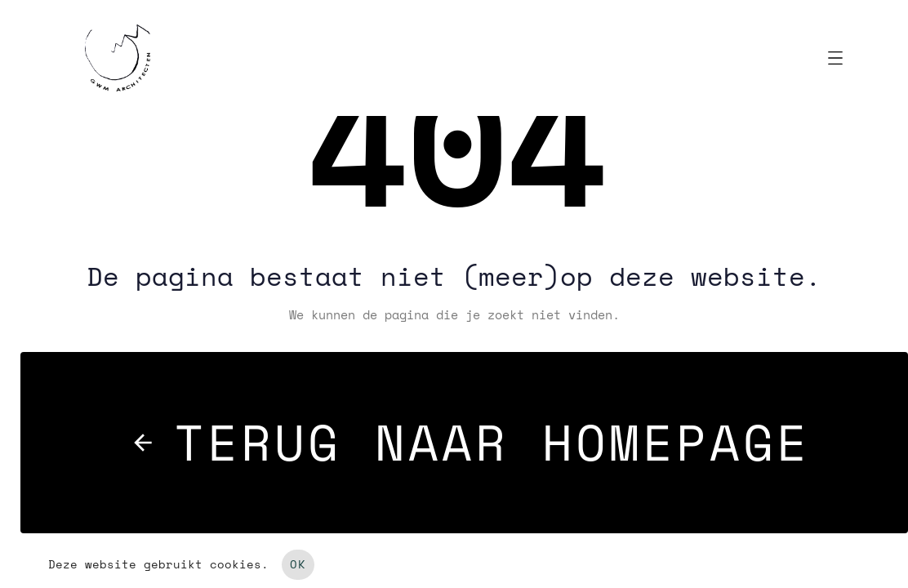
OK (298, 564)
